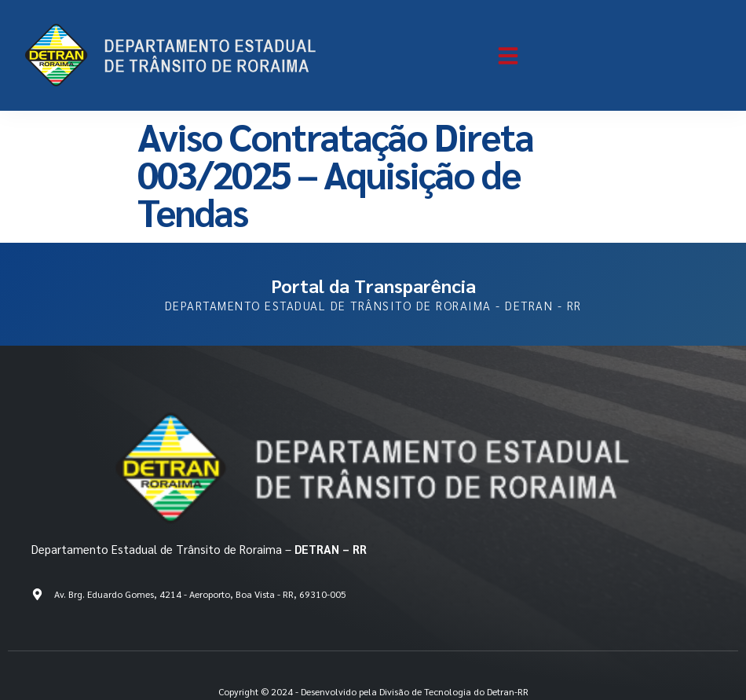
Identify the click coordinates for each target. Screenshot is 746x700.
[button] (508, 56)
